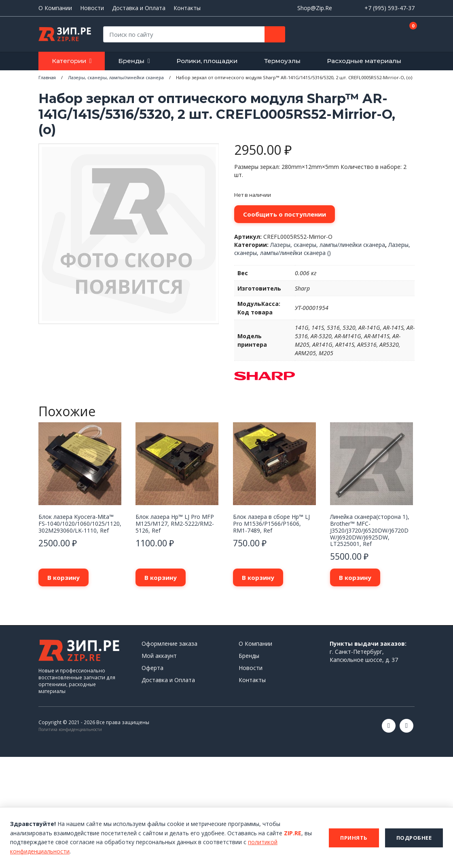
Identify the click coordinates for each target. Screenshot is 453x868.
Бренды (131, 61)
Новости (92, 8)
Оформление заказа (169, 644)
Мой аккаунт (159, 656)
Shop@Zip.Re (315, 8)
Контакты (187, 8)
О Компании (55, 8)
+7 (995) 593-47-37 (389, 8)
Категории (69, 61)
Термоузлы (282, 61)
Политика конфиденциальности (70, 729)
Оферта (152, 668)
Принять (354, 838)
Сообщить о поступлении (285, 214)
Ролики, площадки (207, 61)
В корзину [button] (64, 577)
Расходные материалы (364, 61)
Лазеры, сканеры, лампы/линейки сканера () (322, 249)
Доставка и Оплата (139, 8)
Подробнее (414, 838)
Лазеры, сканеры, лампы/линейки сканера (328, 245)
